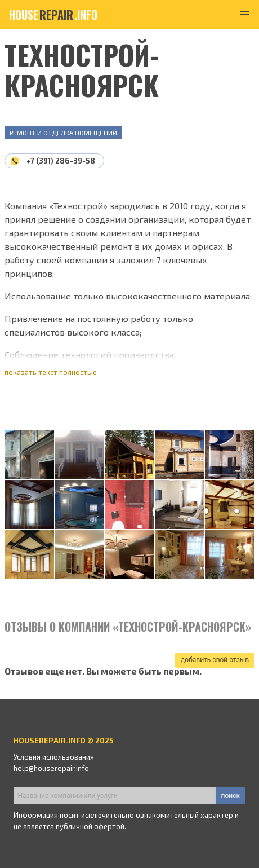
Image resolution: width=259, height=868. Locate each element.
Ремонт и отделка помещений (63, 133)
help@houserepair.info (51, 768)
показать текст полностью (51, 372)
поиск (231, 796)
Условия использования (54, 757)
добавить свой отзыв (215, 660)
